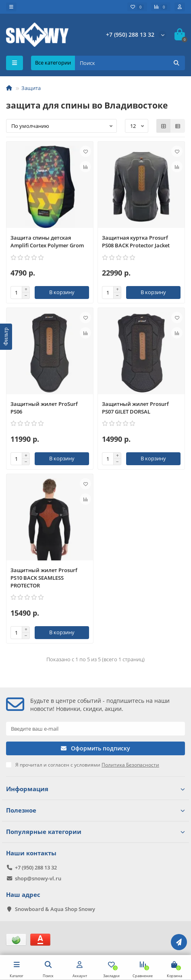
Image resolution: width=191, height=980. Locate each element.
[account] (180, 7)
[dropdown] (11, 7)
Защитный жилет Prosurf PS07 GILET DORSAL (135, 408)
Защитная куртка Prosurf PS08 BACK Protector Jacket (136, 241)
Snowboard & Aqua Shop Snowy (55, 909)
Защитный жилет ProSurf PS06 (44, 408)
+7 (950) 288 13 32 (130, 34)
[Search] (130, 63)
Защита (31, 88)
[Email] (95, 729)
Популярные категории (95, 832)
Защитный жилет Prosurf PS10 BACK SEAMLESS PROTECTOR (44, 578)
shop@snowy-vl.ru (38, 878)
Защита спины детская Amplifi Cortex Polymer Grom (47, 241)
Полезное (95, 810)
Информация (95, 789)
